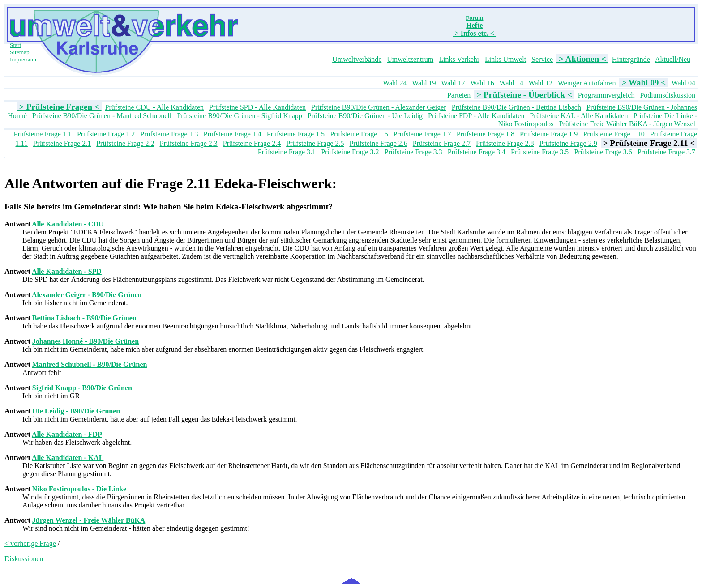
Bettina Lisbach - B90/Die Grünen (84, 318)
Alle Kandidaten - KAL (68, 458)
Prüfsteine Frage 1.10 (614, 134)
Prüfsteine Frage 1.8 (486, 134)
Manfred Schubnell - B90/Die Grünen (90, 364)
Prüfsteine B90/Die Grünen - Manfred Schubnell (102, 116)
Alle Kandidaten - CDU (68, 224)
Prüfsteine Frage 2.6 (378, 143)
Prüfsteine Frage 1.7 (422, 134)
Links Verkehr (459, 59)
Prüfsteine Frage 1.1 (43, 134)
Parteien (459, 95)
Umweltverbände (357, 59)
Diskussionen (24, 559)
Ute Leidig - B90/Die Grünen (76, 411)
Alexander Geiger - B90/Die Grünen (87, 295)
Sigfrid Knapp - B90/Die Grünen (82, 388)
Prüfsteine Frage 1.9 (549, 134)
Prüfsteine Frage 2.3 (189, 143)
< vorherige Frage (30, 543)
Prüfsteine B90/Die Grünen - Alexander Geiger (379, 107)
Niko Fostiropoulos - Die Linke (79, 489)
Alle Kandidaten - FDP (67, 434)
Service (542, 59)
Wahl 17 (453, 83)
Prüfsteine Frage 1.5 (296, 134)
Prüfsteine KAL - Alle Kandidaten (579, 116)
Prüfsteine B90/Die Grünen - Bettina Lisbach (516, 107)
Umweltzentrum (410, 59)
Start (15, 45)
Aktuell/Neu (673, 59)
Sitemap (20, 52)
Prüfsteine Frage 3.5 (540, 152)
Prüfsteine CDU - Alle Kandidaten (154, 107)
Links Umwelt (505, 59)
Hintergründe (631, 59)
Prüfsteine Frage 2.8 (505, 143)
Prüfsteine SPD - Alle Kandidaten (257, 107)
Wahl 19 (424, 83)
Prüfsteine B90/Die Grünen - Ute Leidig (365, 116)
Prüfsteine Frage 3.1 (287, 152)
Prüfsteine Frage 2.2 (125, 143)
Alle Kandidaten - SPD (67, 271)
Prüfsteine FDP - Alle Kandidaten (476, 116)
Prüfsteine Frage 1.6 (359, 134)
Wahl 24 (395, 83)
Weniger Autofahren (587, 83)
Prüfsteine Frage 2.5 (315, 143)
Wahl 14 (512, 83)
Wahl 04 (683, 83)
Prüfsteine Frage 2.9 (568, 143)
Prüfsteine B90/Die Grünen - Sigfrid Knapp (240, 116)
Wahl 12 (541, 83)
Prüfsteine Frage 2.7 (442, 143)
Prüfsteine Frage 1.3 (169, 134)
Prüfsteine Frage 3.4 (477, 152)
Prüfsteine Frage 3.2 (350, 152)
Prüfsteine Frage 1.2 (106, 134)
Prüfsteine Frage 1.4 (233, 134)
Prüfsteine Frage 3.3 (413, 152)
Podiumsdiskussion (668, 95)
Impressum (23, 59)
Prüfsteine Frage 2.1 (62, 143)
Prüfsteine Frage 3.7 (666, 152)
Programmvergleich (606, 95)
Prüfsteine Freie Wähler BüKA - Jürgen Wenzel (627, 124)
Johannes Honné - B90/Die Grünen (86, 341)
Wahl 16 (482, 83)
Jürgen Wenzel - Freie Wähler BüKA (89, 520)
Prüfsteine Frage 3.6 (603, 152)
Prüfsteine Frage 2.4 (252, 143)
